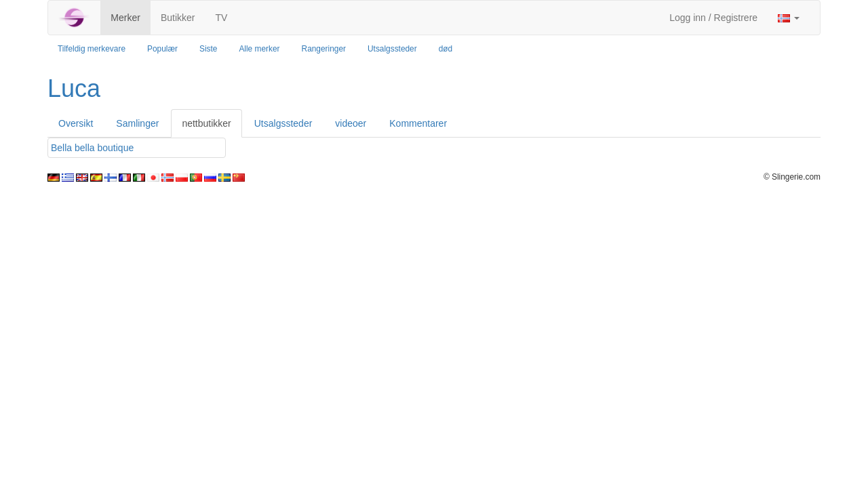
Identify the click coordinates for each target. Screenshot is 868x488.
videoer (351, 123)
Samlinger (137, 123)
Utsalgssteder (392, 49)
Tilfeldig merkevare (92, 49)
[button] (789, 18)
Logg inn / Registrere (713, 18)
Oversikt (76, 123)
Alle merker (259, 49)
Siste (208, 49)
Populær (162, 49)
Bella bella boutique (92, 148)
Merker (125, 18)
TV (221, 18)
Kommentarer (418, 123)
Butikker (178, 18)
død (446, 49)
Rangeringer (324, 49)
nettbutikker (206, 123)
